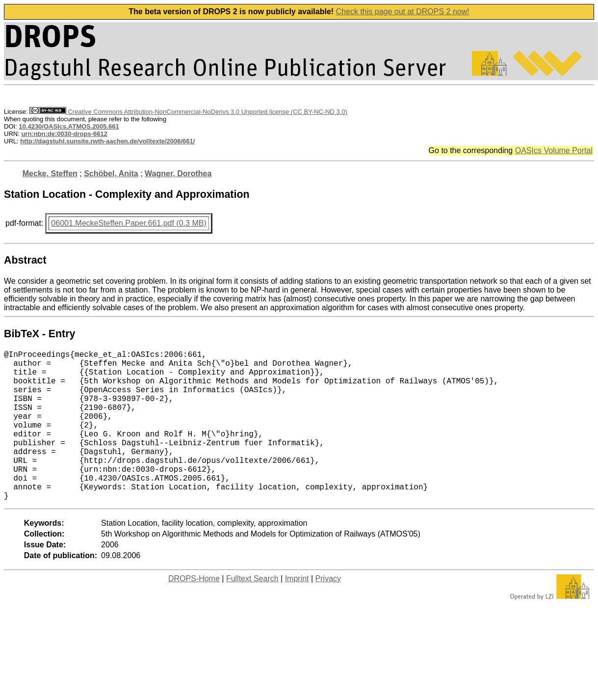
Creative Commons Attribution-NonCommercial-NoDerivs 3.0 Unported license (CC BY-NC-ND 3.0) (188, 112)
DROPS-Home (194, 612)
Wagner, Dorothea (178, 174)
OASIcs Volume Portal (554, 150)
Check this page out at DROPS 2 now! (403, 12)
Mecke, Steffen (50, 174)
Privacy (328, 612)
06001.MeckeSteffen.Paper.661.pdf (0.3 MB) (129, 223)
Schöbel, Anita (111, 174)
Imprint (297, 612)
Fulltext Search (252, 612)
